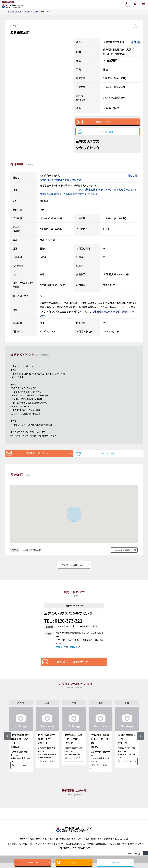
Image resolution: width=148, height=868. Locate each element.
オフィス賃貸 (60, 843)
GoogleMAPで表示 (123, 550)
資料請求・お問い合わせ (106, 122)
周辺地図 (136, 42)
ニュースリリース (37, 849)
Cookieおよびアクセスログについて (125, 849)
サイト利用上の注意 (81, 852)
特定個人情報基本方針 (96, 849)
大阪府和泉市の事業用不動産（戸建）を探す (61, 180)
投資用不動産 (36, 843)
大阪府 (27, 11)
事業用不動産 (48, 843)
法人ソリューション (122, 843)
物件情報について (55, 849)
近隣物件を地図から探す (73, 565)
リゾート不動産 (83, 843)
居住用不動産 (96, 843)
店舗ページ (62, 647)
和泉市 (35, 11)
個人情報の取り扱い (74, 849)
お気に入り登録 (106, 132)
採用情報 (22, 849)
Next (140, 739)
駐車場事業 (108, 843)
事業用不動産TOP (14, 11)
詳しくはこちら (20, 770)
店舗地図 (75, 647)
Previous (8, 739)
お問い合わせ (33, 862)
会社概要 (11, 849)
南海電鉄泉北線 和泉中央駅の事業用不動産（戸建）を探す (108, 189)
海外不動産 (71, 843)
